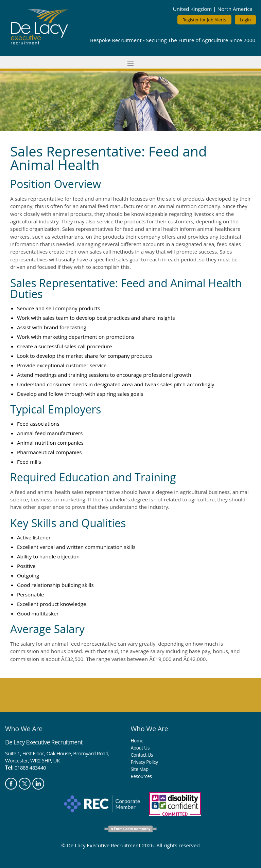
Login (245, 20)
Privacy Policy (144, 762)
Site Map (139, 769)
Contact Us (142, 755)
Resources (141, 776)
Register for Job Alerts (204, 20)
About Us (140, 748)
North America (235, 9)
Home (137, 741)
